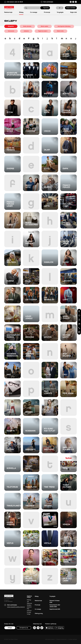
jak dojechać (29, 603)
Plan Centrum (29, 610)
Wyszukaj (46, 8)
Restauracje (8, 12)
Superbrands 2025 (55, 609)
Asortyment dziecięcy (64, 26)
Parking (29, 600)
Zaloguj (10, 628)
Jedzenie (26, 31)
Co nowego (34, 12)
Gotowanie (11, 31)
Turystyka (60, 12)
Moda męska (44, 26)
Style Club (73, 12)
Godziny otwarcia (29, 606)
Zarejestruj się (24, 628)
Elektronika (60, 31)
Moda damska (27, 26)
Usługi (29, 614)
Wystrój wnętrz (43, 31)
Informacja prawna (50, 639)
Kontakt (29, 612)
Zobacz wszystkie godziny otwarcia (16, 607)
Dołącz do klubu (71, 8)
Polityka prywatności (61, 639)
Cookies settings (72, 639)
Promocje (47, 12)
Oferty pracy (39, 614)
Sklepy (21, 12)
